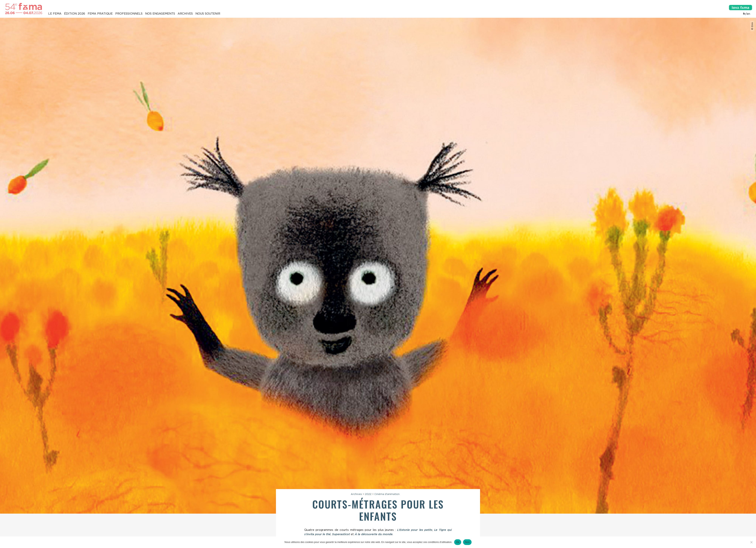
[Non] (751, 542)
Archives (185, 14)
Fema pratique (100, 14)
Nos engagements (160, 14)
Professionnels (129, 14)
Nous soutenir (208, 14)
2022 (368, 494)
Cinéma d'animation (387, 494)
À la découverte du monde (374, 534)
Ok (458, 542)
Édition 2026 (75, 14)
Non (467, 542)
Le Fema (55, 14)
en (748, 14)
